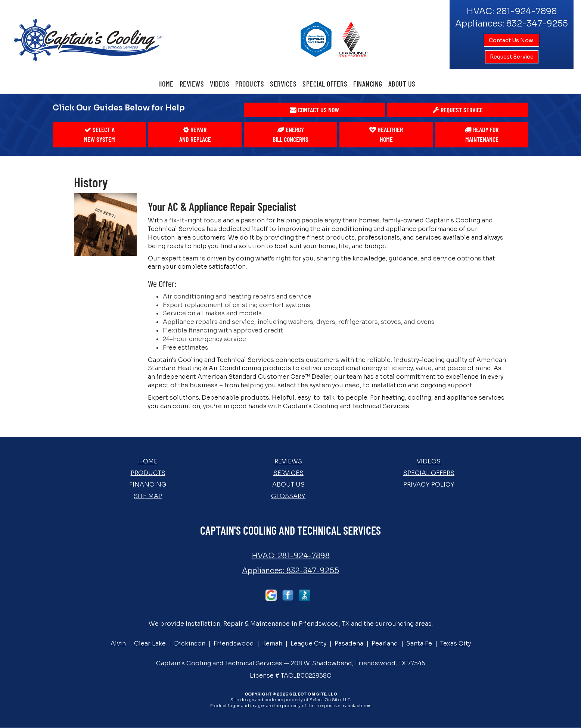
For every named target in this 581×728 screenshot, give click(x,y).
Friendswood (234, 643)
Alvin (118, 643)
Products (250, 84)
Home (166, 84)
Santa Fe (419, 643)
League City (308, 643)
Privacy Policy (429, 485)
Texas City (456, 643)
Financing (368, 84)
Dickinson (190, 643)
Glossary (288, 496)
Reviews (192, 84)
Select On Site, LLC (313, 694)
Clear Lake (150, 643)
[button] (314, 110)
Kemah (272, 643)
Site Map (148, 496)
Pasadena (349, 643)
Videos (220, 84)
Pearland (385, 643)
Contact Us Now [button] (512, 40)
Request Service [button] (512, 57)
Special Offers (325, 84)
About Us (402, 84)
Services (283, 84)
